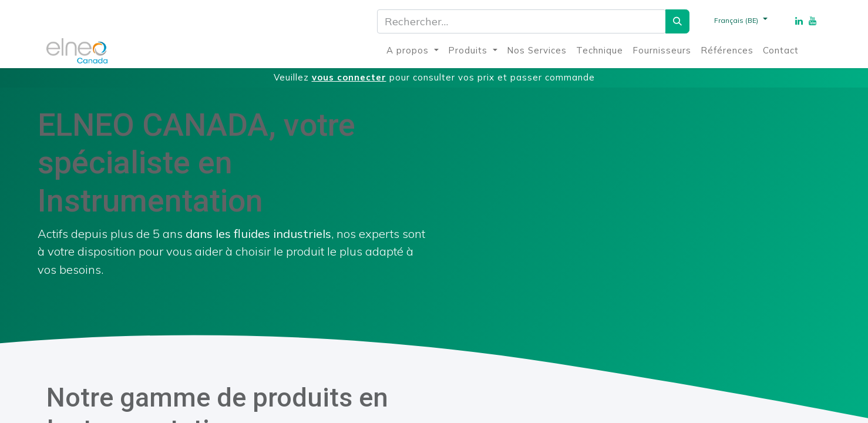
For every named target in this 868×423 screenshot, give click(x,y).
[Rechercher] (677, 21)
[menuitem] (413, 51)
